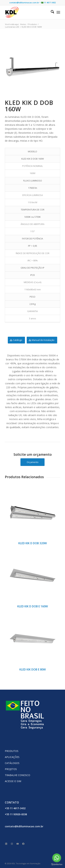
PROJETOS (11, 769)
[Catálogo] (16, 340)
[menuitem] (51, 12)
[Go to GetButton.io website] (57, 864)
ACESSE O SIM (13, 781)
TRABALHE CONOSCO (18, 775)
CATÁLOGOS (12, 763)
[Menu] (58, 12)
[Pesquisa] (51, 12)
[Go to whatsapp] (57, 858)
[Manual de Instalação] (42, 340)
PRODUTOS (12, 751)
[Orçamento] (32, 462)
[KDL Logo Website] (27, 12)
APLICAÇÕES (12, 757)
